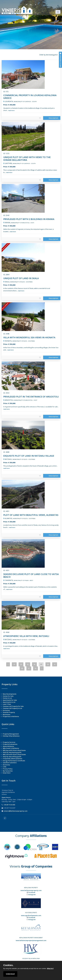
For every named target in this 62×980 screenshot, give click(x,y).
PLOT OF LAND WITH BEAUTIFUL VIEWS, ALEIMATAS (31, 515)
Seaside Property (9, 712)
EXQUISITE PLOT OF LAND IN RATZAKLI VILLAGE (29, 456)
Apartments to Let (9, 702)
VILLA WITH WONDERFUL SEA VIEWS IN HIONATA (29, 337)
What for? (50, 968)
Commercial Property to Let (12, 708)
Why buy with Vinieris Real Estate (14, 750)
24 (21, 664)
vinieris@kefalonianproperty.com (16, 811)
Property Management (11, 734)
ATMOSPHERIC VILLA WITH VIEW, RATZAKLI (26, 636)
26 (34, 664)
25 (28, 664)
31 (29, 668)
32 (36, 668)
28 (48, 664)
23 (14, 664)
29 (55, 664)
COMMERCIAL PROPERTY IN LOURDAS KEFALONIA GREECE (30, 97)
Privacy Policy (8, 769)
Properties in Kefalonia (11, 716)
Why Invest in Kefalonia (11, 748)
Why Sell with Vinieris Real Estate (14, 754)
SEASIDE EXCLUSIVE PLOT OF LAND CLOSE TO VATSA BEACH (31, 576)
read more (11, 110)
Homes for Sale (8, 696)
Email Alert (7, 773)
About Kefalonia (8, 746)
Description (53, 118)
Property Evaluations (10, 744)
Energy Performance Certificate (14, 761)
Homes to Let (7, 698)
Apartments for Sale (10, 700)
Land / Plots (7, 704)
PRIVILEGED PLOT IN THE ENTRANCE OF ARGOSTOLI (31, 397)
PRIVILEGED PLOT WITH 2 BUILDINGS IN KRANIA (29, 219)
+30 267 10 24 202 (9, 805)
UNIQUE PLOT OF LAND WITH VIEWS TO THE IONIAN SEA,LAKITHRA (27, 159)
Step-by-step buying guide (12, 752)
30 (22, 668)
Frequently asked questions (12, 759)
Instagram (32, 894)
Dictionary (6, 765)
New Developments (10, 694)
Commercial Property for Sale (13, 706)
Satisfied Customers (10, 763)
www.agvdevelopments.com (31, 915)
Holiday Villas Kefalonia (11, 736)
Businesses (7, 714)
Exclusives (6, 710)
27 (41, 664)
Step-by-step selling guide (12, 757)
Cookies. (8, 965)
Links (5, 767)
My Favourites (8, 771)
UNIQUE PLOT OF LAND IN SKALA (21, 278)
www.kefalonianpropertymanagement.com (31, 940)
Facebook (32, 892)
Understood (10, 974)
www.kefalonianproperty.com (31, 890)
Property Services (9, 742)
